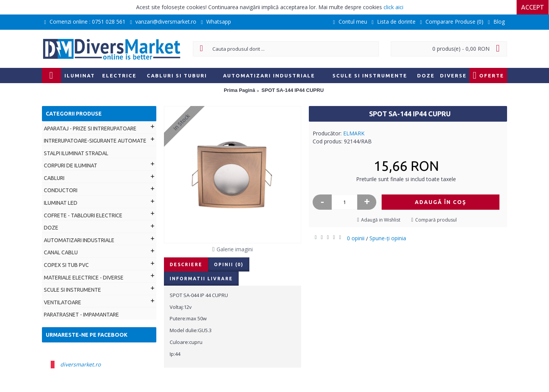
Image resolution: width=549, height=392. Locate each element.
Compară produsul (436, 220)
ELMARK (354, 133)
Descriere (186, 264)
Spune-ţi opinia (388, 238)
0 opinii (356, 238)
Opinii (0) (229, 264)
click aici (393, 7)
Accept (533, 7)
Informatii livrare (201, 279)
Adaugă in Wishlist (381, 220)
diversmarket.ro (80, 364)
